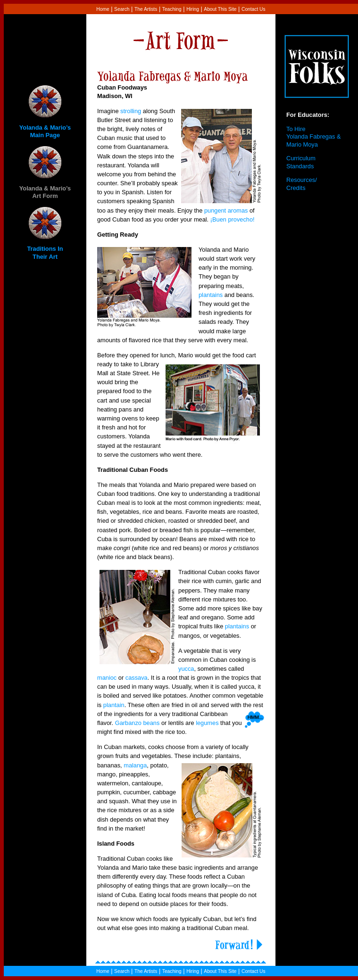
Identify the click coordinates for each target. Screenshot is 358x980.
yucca (186, 669)
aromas (238, 210)
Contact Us (254, 9)
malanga (135, 765)
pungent (215, 210)
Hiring (193, 9)
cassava (137, 678)
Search (122, 9)
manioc (107, 678)
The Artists (146, 9)
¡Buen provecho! (233, 219)
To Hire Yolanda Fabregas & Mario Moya (314, 137)
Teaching (172, 9)
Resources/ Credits (302, 184)
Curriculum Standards (301, 162)
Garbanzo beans (137, 723)
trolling (133, 111)
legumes (207, 723)
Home (103, 9)
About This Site (220, 9)
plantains (211, 295)
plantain (114, 705)
